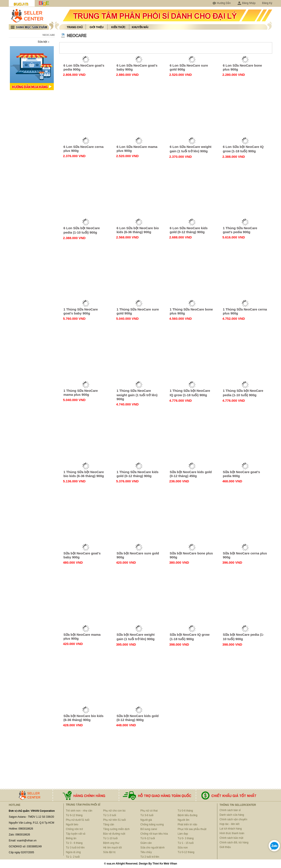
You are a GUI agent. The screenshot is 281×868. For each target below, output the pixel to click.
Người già (146, 820)
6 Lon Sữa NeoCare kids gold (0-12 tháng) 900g (189, 230)
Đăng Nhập (246, 3)
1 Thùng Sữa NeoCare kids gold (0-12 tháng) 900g (138, 474)
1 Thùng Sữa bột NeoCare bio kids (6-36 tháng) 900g (84, 474)
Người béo (72, 824)
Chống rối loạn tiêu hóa (154, 834)
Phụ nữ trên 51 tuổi (114, 820)
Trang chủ (75, 27)
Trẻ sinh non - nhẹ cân (79, 811)
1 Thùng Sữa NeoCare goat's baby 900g (81, 311)
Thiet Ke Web (161, 864)
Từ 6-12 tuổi (148, 838)
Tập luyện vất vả (76, 834)
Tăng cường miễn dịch (116, 829)
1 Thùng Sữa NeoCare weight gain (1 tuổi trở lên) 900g (137, 395)
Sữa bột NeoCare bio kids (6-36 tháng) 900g (83, 718)
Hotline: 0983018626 (21, 829)
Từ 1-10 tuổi (110, 838)
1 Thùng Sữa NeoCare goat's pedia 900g (240, 230)
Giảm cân (146, 843)
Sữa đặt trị (109, 852)
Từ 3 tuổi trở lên (75, 848)
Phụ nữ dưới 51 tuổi (78, 820)
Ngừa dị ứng (73, 852)
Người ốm (183, 820)
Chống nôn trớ (74, 829)
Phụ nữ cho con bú (114, 811)
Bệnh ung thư (111, 843)
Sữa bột (42, 42)
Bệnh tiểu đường (187, 815)
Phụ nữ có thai (149, 811)
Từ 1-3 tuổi (110, 815)
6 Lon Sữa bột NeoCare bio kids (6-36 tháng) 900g (138, 230)
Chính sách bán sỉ (230, 810)
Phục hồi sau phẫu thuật (192, 829)
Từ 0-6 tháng (185, 811)
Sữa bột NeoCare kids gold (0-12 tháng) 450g (191, 474)
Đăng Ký (267, 3)
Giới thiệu (96, 27)
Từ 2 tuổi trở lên (150, 857)
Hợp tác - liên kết (230, 824)
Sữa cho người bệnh (153, 848)
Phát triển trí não (187, 824)
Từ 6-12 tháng (74, 815)
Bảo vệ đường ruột (114, 834)
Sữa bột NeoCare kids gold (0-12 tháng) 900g (138, 718)
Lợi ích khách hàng (231, 829)
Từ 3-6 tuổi (147, 815)
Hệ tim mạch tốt (113, 848)
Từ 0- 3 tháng (186, 838)
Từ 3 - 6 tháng (74, 843)
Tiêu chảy (146, 852)
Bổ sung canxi (149, 829)
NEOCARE (77, 36)
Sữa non (183, 848)
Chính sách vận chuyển (233, 819)
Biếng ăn (71, 838)
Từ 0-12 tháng (186, 852)
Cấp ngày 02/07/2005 (21, 852)
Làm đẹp (183, 834)
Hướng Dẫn (224, 3)
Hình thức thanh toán (232, 833)
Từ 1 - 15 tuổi (186, 843)
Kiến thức (118, 27)
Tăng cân (109, 824)
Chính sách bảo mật (231, 838)
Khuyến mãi (140, 27)
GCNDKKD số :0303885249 (25, 846)
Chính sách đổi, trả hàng (234, 843)
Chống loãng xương (152, 824)
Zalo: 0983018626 (19, 835)
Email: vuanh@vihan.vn (23, 841)
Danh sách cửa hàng (232, 815)
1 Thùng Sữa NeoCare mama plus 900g (81, 393)
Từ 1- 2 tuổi (73, 857)
